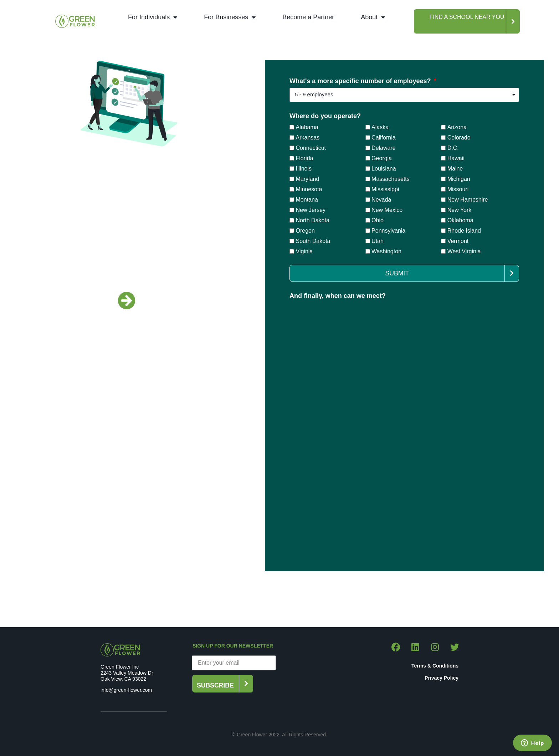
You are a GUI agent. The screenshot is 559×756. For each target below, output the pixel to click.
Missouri (458, 189)
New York (460, 210)
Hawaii (456, 158)
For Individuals (153, 17)
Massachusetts (391, 179)
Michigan (459, 179)
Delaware (384, 148)
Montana (307, 199)
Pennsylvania (388, 230)
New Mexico (387, 210)
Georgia (382, 158)
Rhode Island (464, 230)
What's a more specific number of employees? (361, 81)
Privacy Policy (442, 678)
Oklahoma (460, 220)
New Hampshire (468, 199)
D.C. (453, 148)
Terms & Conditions (435, 666)
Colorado (459, 137)
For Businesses (230, 17)
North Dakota (313, 220)
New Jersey (311, 210)
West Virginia (464, 251)
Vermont (458, 241)
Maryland (308, 179)
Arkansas (308, 137)
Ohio (378, 220)
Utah (378, 241)
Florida (305, 158)
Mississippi (385, 189)
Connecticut (311, 148)
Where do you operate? (325, 116)
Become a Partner (308, 17)
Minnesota (309, 189)
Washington (386, 251)
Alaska (380, 127)
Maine (455, 168)
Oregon (305, 230)
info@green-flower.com (126, 690)
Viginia (304, 251)
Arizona (457, 127)
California (384, 137)
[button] (467, 21)
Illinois (304, 168)
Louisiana (384, 168)
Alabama (307, 127)
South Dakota (313, 241)
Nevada (381, 199)
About (373, 17)
